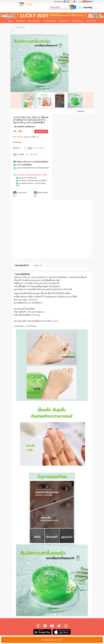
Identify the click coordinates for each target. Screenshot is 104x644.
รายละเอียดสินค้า (22, 264)
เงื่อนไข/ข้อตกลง (77, 21)
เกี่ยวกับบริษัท (91, 21)
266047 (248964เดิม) (26, 126)
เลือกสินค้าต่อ (18, 29)
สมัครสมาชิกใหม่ (34, 21)
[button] (32, 255)
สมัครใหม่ (83, 2)
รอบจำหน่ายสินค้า (49, 21)
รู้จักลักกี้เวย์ (21, 21)
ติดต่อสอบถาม (64, 21)
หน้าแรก (11, 21)
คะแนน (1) (38, 264)
